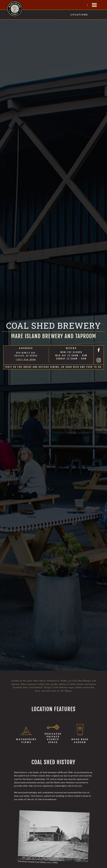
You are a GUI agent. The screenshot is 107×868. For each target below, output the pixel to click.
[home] (15, 8)
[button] (94, 5)
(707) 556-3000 (26, 360)
